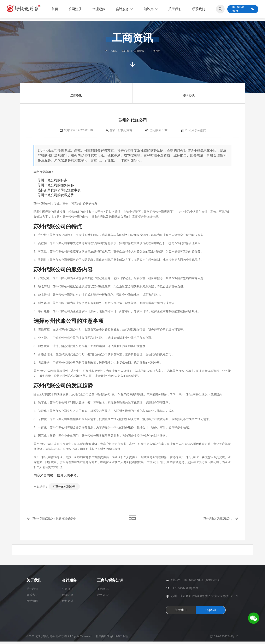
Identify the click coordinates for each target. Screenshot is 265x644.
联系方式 (32, 597)
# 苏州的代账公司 (64, 487)
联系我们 (199, 9)
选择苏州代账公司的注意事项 (59, 190)
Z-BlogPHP (111, 639)
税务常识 (103, 597)
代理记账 (99, 9)
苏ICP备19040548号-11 (224, 639)
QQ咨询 (211, 612)
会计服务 (125, 9)
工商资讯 (139, 51)
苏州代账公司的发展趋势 (56, 195)
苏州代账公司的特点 (52, 180)
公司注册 (75, 9)
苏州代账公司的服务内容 (56, 185)
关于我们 (175, 9)
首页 (55, 9)
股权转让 (68, 603)
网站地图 (32, 603)
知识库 (151, 9)
